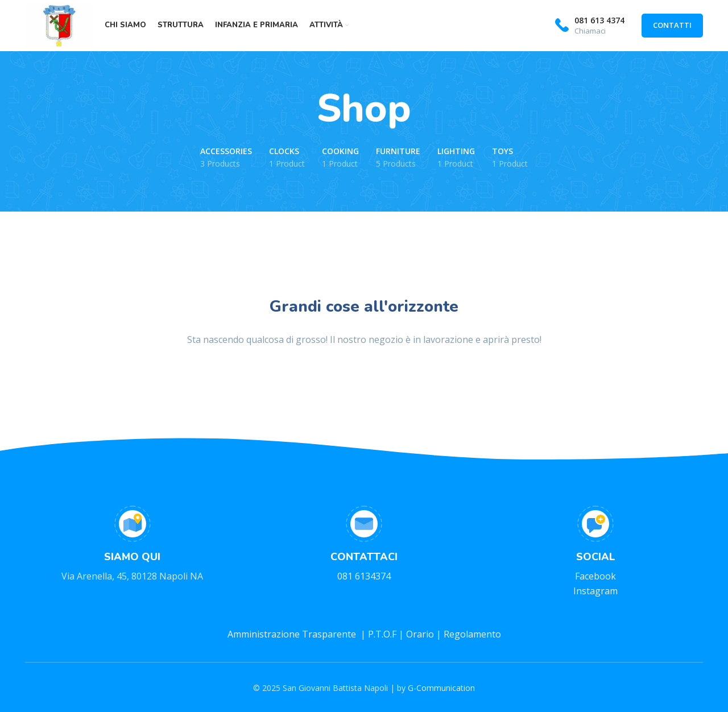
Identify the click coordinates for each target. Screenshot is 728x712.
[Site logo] (59, 24)
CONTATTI (672, 25)
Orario (421, 634)
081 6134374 (364, 576)
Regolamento (472, 634)
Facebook (595, 576)
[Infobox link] (590, 26)
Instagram (595, 591)
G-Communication (441, 688)
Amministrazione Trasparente (293, 634)
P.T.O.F (382, 634)
